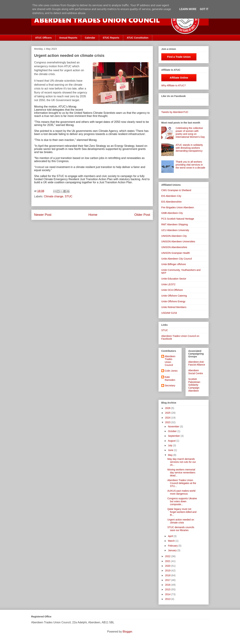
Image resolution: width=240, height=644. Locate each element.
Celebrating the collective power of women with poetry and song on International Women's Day (190, 132)
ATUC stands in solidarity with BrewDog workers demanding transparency (189, 148)
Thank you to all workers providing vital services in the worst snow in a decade (191, 165)
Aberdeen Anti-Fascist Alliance (197, 363)
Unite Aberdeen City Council (177, 259)
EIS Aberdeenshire (171, 202)
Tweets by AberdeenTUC (175, 112)
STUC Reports (111, 38)
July (170, 445)
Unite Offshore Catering (174, 296)
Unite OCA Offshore (172, 290)
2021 (168, 561)
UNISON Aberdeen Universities (178, 241)
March (172, 541)
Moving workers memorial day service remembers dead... (181, 473)
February (173, 546)
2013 (168, 599)
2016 (168, 585)
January (173, 550)
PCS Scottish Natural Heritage (178, 219)
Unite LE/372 (168, 284)
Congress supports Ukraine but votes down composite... (182, 501)
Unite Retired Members (174, 307)
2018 (168, 575)
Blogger (127, 632)
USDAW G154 (169, 313)
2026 (168, 408)
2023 (168, 422)
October (173, 431)
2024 (168, 418)
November (174, 426)
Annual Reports (68, 38)
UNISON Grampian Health (176, 253)
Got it (204, 9)
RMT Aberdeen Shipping (175, 224)
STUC (69, 196)
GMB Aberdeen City (172, 213)
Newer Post (43, 215)
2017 (168, 580)
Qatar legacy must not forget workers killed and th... (182, 512)
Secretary (170, 385)
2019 (168, 571)
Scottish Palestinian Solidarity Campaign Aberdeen (194, 385)
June (171, 450)
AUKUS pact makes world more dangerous (181, 492)
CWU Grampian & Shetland (176, 190)
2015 (168, 589)
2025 (168, 413)
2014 (168, 594)
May (171, 455)
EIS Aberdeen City (171, 196)
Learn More (188, 9)
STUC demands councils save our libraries (181, 529)
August (172, 441)
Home (93, 215)
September (174, 436)
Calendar (90, 38)
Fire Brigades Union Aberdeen (178, 207)
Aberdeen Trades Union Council (170, 361)
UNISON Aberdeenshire (174, 247)
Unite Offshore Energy (173, 301)
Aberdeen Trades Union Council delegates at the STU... (182, 483)
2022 (168, 556)
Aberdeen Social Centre (196, 372)
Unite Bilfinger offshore (174, 264)
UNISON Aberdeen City (174, 236)
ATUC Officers (43, 38)
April (171, 536)
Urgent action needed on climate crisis (181, 521)
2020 (168, 566)
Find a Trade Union (179, 57)
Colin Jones (171, 371)
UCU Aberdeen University (175, 230)
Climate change (54, 196)
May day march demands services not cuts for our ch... (182, 462)
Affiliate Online (179, 78)
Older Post (142, 215)
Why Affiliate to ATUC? (173, 85)
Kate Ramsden (170, 378)
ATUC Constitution (138, 38)
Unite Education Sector (174, 279)
